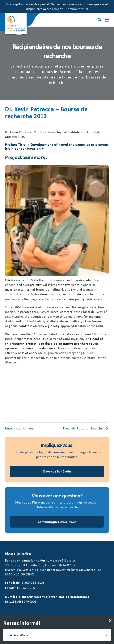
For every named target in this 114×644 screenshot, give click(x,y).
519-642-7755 (25, 588)
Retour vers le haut (19, 428)
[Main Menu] (107, 20)
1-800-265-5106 (33, 582)
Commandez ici (77, 9)
